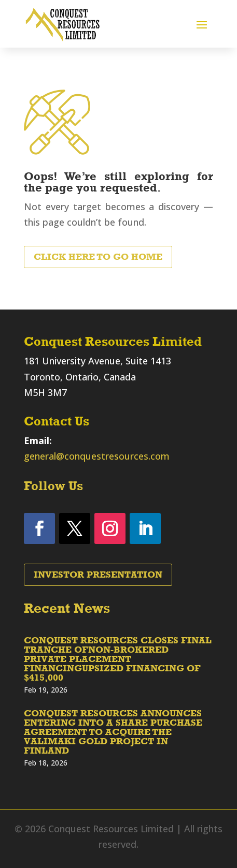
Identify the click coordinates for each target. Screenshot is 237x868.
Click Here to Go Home (98, 257)
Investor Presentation (98, 575)
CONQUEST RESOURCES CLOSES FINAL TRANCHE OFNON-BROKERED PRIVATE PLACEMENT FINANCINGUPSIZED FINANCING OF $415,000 (118, 659)
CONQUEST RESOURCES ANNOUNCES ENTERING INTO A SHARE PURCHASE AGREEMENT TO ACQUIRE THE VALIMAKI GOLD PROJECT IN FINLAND (113, 732)
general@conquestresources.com (97, 456)
